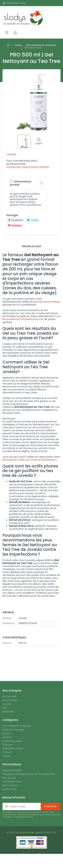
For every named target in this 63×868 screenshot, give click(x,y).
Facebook (15, 220)
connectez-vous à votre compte (28, 167)
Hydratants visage (13, 748)
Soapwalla (8, 712)
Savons (7, 733)
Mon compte (10, 785)
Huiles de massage (13, 730)
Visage (6, 756)
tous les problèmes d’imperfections (31, 318)
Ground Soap (10, 700)
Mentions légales (12, 770)
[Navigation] (7, 32)
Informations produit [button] (27, 183)
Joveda (23, 618)
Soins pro (8, 745)
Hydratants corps (12, 741)
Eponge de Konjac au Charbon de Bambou (29, 460)
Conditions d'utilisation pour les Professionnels (29, 774)
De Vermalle (9, 697)
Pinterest (15, 226)
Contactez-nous (16, 3)
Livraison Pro (9, 789)
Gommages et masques (17, 726)
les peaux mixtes (49, 302)
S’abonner (51, 806)
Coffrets (7, 752)
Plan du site (9, 778)
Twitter (33, 220)
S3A (5, 708)
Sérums (7, 737)
